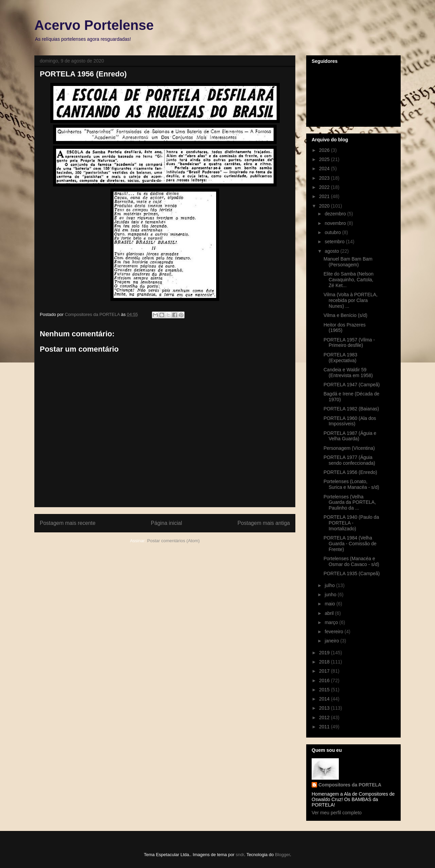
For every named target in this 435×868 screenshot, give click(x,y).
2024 (325, 169)
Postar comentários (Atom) (173, 541)
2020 (325, 206)
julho (330, 585)
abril (330, 613)
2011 (325, 727)
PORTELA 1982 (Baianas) (351, 409)
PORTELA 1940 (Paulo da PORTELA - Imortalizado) (351, 523)
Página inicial (167, 523)
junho (331, 595)
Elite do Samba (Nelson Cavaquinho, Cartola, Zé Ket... (349, 280)
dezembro (336, 214)
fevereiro (334, 632)
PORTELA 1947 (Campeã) (352, 385)
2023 (325, 178)
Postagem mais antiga (264, 523)
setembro (335, 242)
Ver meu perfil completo (337, 813)
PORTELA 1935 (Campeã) (352, 573)
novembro (336, 223)
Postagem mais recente (68, 523)
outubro (333, 232)
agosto (332, 251)
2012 (325, 718)
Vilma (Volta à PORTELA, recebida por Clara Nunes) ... (351, 300)
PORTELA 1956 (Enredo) (350, 472)
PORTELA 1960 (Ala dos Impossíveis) (350, 421)
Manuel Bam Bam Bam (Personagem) (348, 262)
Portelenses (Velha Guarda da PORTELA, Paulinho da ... (350, 502)
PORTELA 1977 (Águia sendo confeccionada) (349, 460)
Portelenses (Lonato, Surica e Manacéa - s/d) (351, 484)
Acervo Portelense (94, 25)
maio (330, 604)
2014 (325, 699)
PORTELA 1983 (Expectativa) (340, 358)
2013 (325, 708)
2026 (325, 150)
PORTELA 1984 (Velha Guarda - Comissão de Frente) (350, 544)
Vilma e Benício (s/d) (345, 315)
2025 (325, 159)
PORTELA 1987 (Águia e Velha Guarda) (350, 436)
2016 (325, 680)
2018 (325, 662)
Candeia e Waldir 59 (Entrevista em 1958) (348, 373)
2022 (325, 187)
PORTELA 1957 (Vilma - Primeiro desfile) (349, 343)
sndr (240, 855)
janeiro (332, 641)
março (332, 622)
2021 (325, 196)
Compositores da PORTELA (350, 785)
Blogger (282, 855)
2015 (325, 690)
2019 (325, 653)
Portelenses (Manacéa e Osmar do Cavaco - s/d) (351, 561)
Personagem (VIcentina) (349, 448)
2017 (325, 671)
